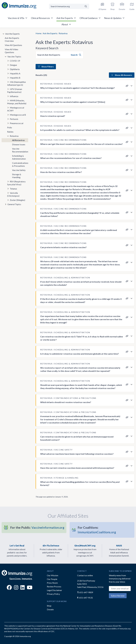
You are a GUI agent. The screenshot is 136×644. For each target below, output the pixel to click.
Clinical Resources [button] (42, 18)
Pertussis (14, 119)
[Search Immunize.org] (66, 6)
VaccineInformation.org (37, 527)
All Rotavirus (18, 140)
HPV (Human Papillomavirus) (15, 90)
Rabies (10, 132)
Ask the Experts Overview (12, 39)
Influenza (14, 96)
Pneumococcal (17, 123)
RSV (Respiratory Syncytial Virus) (16, 183)
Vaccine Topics (14, 56)
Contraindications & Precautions (20, 164)
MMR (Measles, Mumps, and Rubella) (17, 102)
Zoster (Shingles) (17, 200)
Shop (49, 606)
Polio (10, 127)
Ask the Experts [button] (66, 18)
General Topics (14, 204)
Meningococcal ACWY (16, 109)
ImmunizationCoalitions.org (97, 530)
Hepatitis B (15, 78)
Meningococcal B (18, 115)
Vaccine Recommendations (20, 150)
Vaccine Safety (19, 170)
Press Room (52, 583)
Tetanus (13, 189)
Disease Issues (19, 144)
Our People (52, 579)
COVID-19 (15, 61)
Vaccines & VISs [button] (18, 18)
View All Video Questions (11, 51)
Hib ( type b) (16, 83)
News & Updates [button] (114, 18)
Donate (50, 609)
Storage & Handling (17, 176)
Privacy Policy (53, 594)
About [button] (66, 24)
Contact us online (85, 575)
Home (38, 33)
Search (76, 55)
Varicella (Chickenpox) (13, 194)
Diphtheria (15, 69)
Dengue (13, 65)
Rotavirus (14, 136)
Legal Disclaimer (54, 590)
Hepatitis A (15, 73)
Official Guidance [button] (90, 18)
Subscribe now (118, 596)
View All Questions (13, 45)
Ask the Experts (50, 33)
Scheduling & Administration (19, 157)
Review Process (54, 586)
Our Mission (53, 575)
